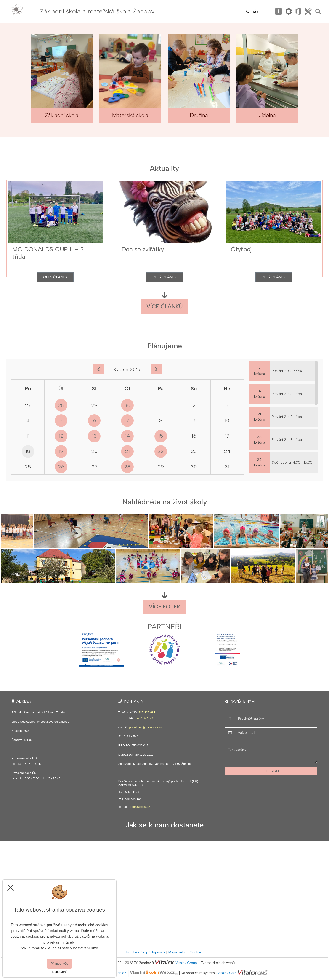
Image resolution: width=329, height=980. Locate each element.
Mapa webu (177, 952)
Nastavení (59, 972)
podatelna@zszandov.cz (146, 727)
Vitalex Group (186, 963)
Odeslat (271, 771)
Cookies (196, 952)
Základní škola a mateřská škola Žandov (97, 11)
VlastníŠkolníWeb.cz (136, 973)
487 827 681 (147, 712)
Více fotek (164, 607)
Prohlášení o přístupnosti (146, 952)
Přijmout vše (59, 964)
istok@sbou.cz (140, 807)
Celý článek (55, 277)
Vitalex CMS (227, 973)
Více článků (165, 306)
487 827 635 (146, 718)
